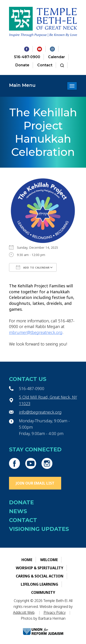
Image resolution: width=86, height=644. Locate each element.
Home (27, 560)
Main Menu (22, 85)
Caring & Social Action (40, 576)
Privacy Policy (55, 612)
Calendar (57, 57)
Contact (45, 65)
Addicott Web (24, 612)
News (18, 511)
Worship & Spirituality (40, 568)
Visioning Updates (39, 529)
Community (43, 592)
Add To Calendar (33, 267)
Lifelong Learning (40, 584)
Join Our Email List (35, 483)
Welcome (49, 560)
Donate (22, 65)
